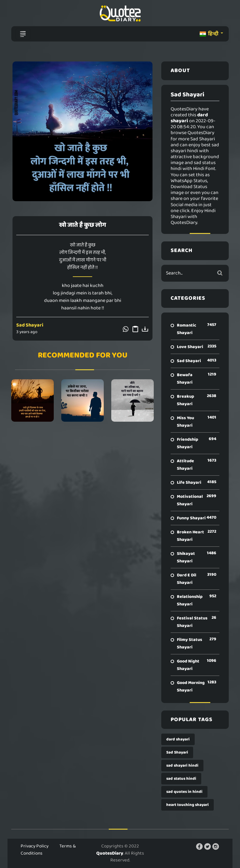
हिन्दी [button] (210, 34)
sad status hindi (181, 779)
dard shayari (178, 739)
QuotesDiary (110, 853)
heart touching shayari (187, 805)
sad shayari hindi (182, 766)
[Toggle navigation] (23, 34)
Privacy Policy (35, 846)
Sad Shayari (30, 325)
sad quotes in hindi (184, 792)
